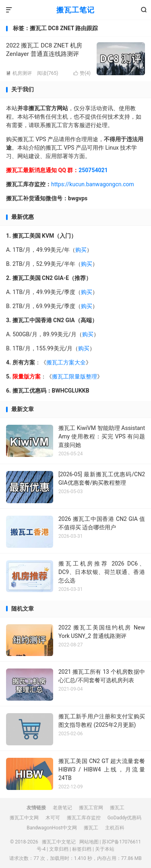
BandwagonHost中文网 (52, 828)
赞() (82, 73)
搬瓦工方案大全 (66, 362)
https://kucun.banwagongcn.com (93, 184)
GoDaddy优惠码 (125, 818)
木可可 (53, 818)
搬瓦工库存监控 (84, 818)
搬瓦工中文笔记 (59, 842)
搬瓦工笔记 (75, 10)
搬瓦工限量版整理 (74, 376)
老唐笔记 (62, 808)
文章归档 (59, 849)
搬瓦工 (117, 808)
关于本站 (105, 849)
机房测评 (19, 73)
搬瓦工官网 (91, 808)
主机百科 (115, 828)
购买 (81, 250)
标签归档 (82, 849)
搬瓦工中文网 (24, 818)
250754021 (93, 170)
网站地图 (89, 842)
